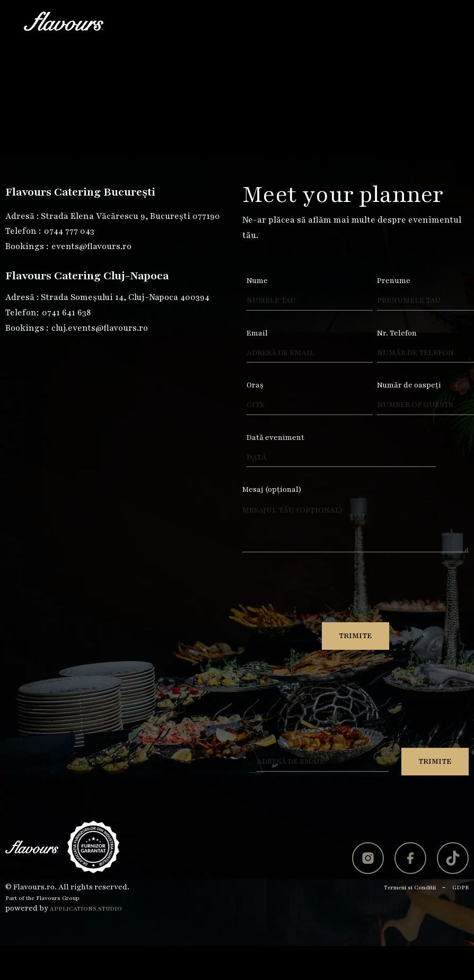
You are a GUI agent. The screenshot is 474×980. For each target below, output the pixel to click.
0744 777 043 (69, 231)
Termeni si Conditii (410, 888)
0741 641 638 (66, 313)
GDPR (460, 888)
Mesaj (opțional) (272, 489)
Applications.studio (86, 909)
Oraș (255, 385)
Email (257, 333)
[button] (441, 21)
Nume (257, 281)
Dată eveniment (275, 438)
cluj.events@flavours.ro (100, 328)
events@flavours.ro (91, 246)
